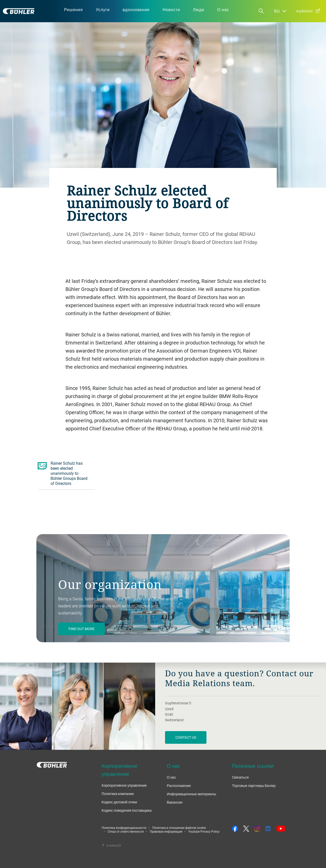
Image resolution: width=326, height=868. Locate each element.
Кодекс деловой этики (119, 802)
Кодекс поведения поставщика (127, 810)
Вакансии (175, 802)
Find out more (81, 629)
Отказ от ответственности (126, 831)
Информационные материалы (191, 794)
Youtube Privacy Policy (204, 831)
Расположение (179, 786)
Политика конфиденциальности (124, 828)
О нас (171, 777)
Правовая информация (166, 831)
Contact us (186, 737)
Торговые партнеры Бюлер (254, 786)
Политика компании (118, 794)
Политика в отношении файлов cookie (179, 828)
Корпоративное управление (124, 785)
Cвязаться (240, 777)
